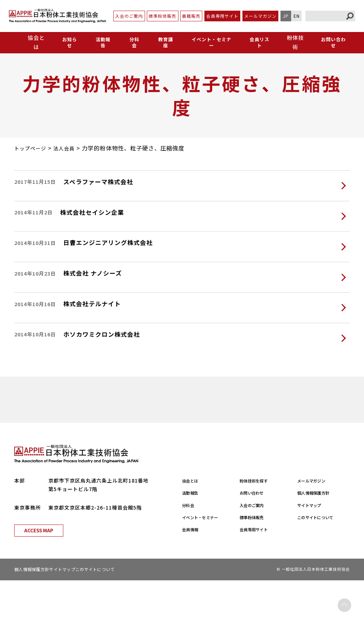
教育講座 (162, 42)
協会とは (193, 523)
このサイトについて (321, 560)
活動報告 (102, 42)
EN (297, 16)
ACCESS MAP (39, 573)
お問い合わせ (333, 42)
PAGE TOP (344, 603)
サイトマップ (313, 548)
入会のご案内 (129, 16)
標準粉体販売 (162, 16)
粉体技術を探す (258, 523)
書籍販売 (191, 16)
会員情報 (193, 572)
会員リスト (259, 42)
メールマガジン (260, 16)
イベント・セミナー (209, 42)
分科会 (132, 42)
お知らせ (69, 42)
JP (286, 16)
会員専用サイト (222, 16)
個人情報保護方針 (318, 536)
